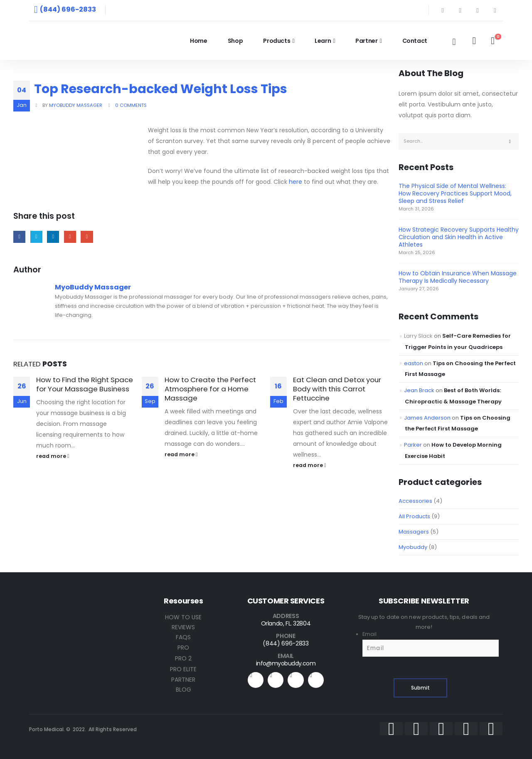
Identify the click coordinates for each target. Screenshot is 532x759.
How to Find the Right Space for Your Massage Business (85, 384)
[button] (454, 42)
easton (414, 363)
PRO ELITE (183, 669)
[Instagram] (495, 10)
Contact (415, 41)
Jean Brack (419, 390)
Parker (413, 445)
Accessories (415, 501)
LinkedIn (53, 237)
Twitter (36, 237)
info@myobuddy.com (286, 663)
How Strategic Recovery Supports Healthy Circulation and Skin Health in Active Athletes (459, 237)
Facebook (19, 237)
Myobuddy (413, 547)
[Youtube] (478, 10)
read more (53, 456)
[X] (460, 10)
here (296, 182)
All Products (414, 516)
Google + (70, 237)
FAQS (183, 637)
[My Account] (474, 41)
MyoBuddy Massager (76, 105)
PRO (183, 648)
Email (87, 237)
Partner (367, 41)
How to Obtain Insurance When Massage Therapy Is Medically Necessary (458, 277)
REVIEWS (183, 627)
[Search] (510, 141)
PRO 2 (183, 658)
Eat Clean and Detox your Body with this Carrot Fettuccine (337, 389)
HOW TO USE (183, 617)
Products (277, 41)
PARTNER (183, 680)
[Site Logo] (87, 41)
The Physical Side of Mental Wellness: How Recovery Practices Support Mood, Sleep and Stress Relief (455, 193)
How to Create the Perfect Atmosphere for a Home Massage (210, 389)
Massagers (414, 532)
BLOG (183, 690)
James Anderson (427, 418)
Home (199, 41)
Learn (323, 41)
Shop (235, 41)
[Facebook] (443, 10)
